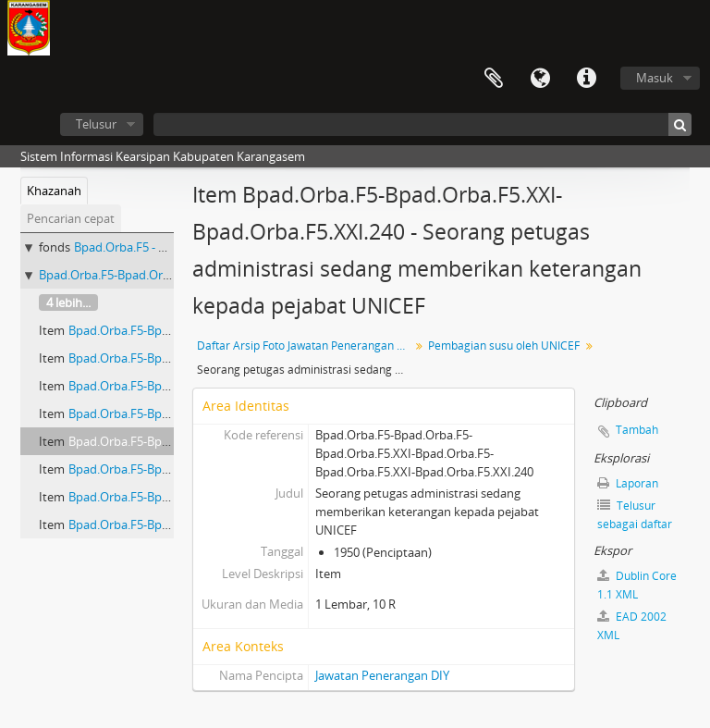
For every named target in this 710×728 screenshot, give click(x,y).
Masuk (655, 78)
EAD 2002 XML (632, 626)
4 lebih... (68, 302)
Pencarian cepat (71, 218)
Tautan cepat (586, 79)
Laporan (628, 483)
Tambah (637, 430)
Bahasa (540, 79)
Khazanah (54, 191)
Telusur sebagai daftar (635, 515)
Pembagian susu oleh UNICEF (504, 345)
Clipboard (494, 79)
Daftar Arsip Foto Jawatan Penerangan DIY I (306, 345)
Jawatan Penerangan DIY (382, 675)
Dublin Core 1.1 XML (637, 585)
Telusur (96, 124)
